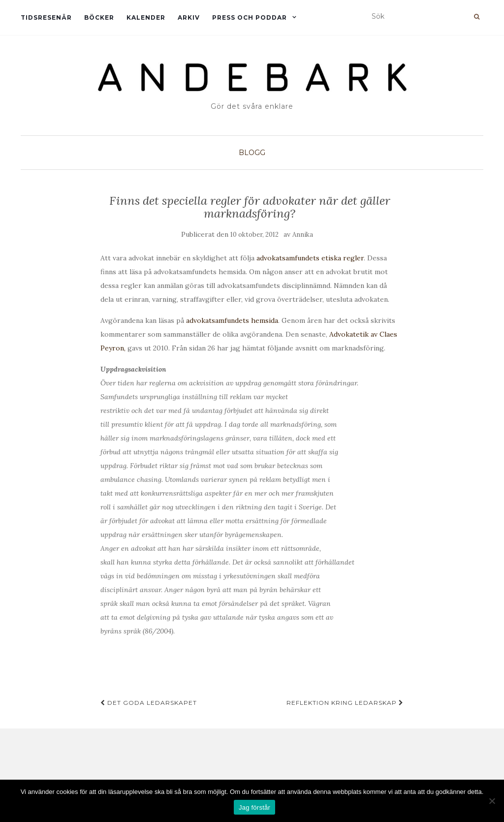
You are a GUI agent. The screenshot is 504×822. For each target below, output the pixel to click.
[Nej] (492, 801)
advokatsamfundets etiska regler (310, 258)
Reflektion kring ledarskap (345, 703)
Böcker (99, 17)
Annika (303, 235)
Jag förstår (254, 807)
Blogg (252, 153)
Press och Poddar (250, 17)
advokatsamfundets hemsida (232, 320)
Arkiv (189, 17)
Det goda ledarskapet (149, 703)
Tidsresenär (46, 17)
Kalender (146, 17)
